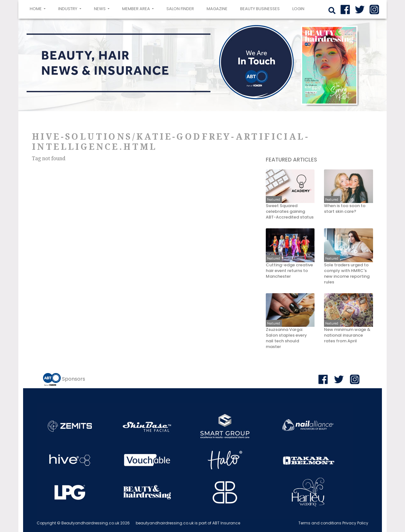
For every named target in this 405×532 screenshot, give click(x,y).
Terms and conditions (320, 523)
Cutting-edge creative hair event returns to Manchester (289, 271)
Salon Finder (180, 9)
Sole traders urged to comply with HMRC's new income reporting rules (347, 274)
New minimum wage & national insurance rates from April (347, 335)
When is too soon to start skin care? (345, 209)
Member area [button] (137, 9)
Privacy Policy (355, 523)
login (298, 9)
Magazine (217, 9)
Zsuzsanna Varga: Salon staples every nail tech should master (286, 338)
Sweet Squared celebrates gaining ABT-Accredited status (290, 212)
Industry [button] (68, 9)
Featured (274, 199)
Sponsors (74, 379)
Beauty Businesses (260, 9)
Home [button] (39, 8)
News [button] (100, 9)
